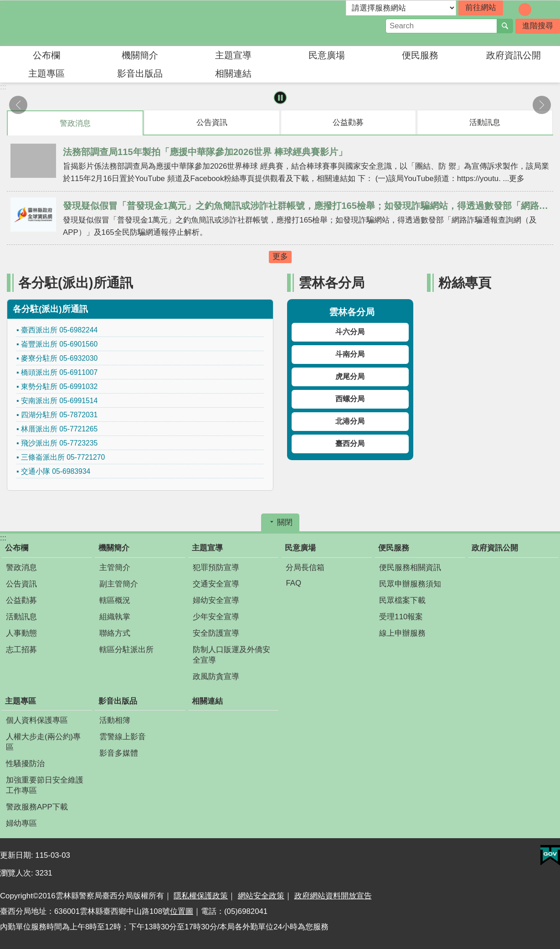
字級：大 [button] (538, 10)
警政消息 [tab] (75, 123)
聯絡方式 (115, 633)
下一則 (542, 105)
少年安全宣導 (216, 617)
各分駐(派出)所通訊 (76, 283)
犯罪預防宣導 (216, 568)
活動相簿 (115, 720)
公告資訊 (21, 584)
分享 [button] (553, 9)
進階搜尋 (538, 26)
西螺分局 (350, 399)
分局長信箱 (305, 568)
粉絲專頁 (465, 283)
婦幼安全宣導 (216, 600)
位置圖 (182, 911)
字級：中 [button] (525, 10)
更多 (280, 257)
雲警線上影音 (123, 737)
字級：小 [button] (512, 10)
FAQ (293, 583)
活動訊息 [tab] (485, 122)
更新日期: (18, 855)
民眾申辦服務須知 (410, 584)
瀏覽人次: (18, 873)
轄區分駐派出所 (126, 650)
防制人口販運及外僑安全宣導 (231, 655)
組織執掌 (115, 617)
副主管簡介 (119, 584)
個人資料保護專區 (37, 720)
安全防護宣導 (216, 633)
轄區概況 (115, 600)
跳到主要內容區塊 (5, 5)
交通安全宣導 (216, 584)
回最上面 (549, 943)
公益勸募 (21, 600)
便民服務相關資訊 (410, 568)
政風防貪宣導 (216, 677)
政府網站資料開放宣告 (333, 896)
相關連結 (233, 73)
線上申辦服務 (402, 633)
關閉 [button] (285, 522)
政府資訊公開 (514, 55)
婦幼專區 (21, 823)
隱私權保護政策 (201, 896)
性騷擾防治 (25, 764)
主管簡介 (115, 568)
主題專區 (46, 73)
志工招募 (21, 650)
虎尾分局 (350, 376)
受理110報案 (401, 617)
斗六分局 (350, 332)
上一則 (18, 105)
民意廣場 (327, 55)
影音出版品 (140, 73)
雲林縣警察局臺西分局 (80, 23)
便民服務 (420, 55)
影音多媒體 (119, 753)
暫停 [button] (280, 98)
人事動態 (21, 633)
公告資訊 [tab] (212, 122)
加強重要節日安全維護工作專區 (45, 785)
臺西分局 (350, 443)
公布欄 (46, 55)
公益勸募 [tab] (348, 122)
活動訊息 (21, 617)
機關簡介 (140, 55)
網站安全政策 (261, 896)
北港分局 (350, 421)
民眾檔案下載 (402, 600)
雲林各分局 (331, 283)
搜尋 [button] (505, 26)
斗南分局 (350, 354)
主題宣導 (233, 55)
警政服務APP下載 (37, 807)
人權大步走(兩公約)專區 (43, 742)
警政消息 (21, 568)
